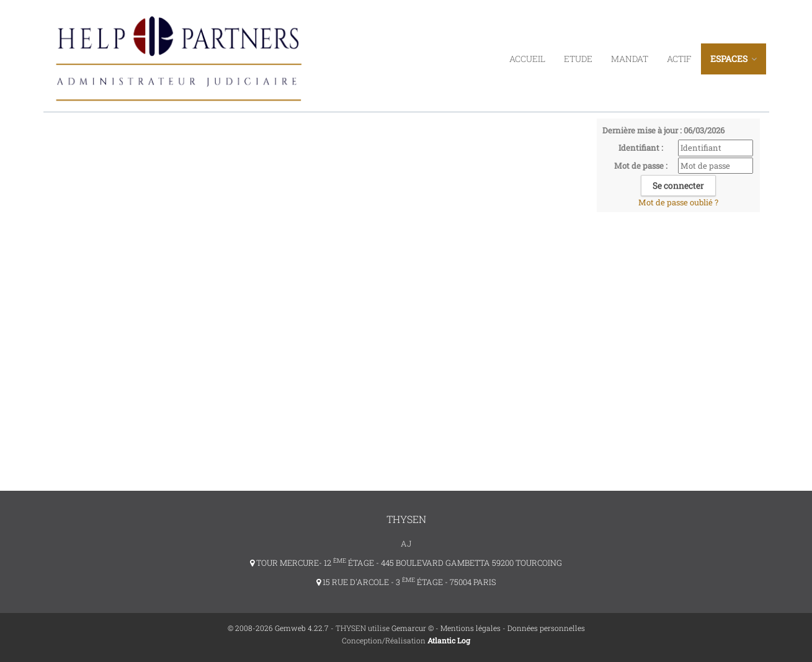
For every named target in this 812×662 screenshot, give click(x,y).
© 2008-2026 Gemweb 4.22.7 (278, 628)
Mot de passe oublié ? (678, 202)
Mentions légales (471, 628)
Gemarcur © (413, 628)
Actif (679, 59)
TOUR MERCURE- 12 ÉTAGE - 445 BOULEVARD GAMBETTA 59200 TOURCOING (406, 563)
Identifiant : (641, 148)
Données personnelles (546, 628)
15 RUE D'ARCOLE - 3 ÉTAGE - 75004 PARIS (406, 582)
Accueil (527, 59)
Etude (578, 59)
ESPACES (734, 59)
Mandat (630, 59)
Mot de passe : (641, 166)
